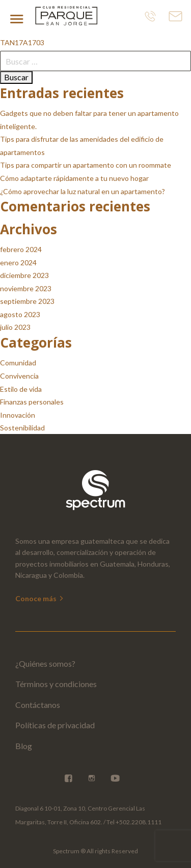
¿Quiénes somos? (45, 663)
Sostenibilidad (22, 428)
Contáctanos (38, 705)
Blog (24, 746)
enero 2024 (18, 262)
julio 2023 (15, 327)
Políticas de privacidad (55, 725)
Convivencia (19, 376)
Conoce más (40, 598)
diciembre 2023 (24, 275)
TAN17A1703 (22, 42)
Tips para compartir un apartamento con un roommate (86, 165)
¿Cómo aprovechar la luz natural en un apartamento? (83, 191)
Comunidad (18, 363)
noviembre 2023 (26, 288)
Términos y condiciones (56, 684)
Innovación (18, 415)
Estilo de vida (21, 389)
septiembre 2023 (27, 301)
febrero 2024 (21, 249)
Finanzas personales (32, 402)
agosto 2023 (20, 314)
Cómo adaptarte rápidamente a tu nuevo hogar (74, 178)
